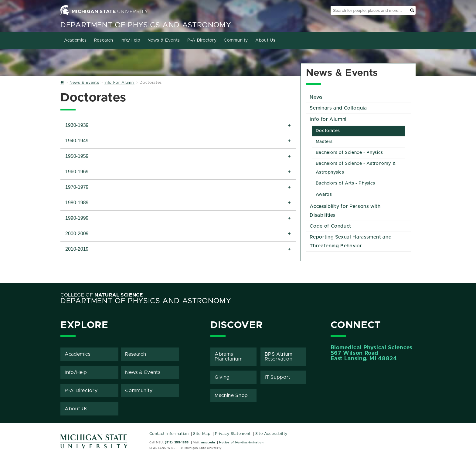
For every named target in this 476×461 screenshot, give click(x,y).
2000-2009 (77, 234)
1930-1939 (77, 125)
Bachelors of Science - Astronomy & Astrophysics (356, 168)
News (316, 97)
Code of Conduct (330, 226)
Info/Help (130, 40)
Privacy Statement (233, 434)
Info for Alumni (328, 119)
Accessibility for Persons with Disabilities (345, 211)
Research (104, 40)
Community (236, 40)
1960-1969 (77, 172)
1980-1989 (77, 203)
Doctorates (328, 131)
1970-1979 (77, 187)
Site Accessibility (272, 434)
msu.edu (208, 442)
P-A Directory (202, 40)
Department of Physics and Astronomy (146, 25)
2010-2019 (77, 249)
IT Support (278, 377)
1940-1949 (77, 141)
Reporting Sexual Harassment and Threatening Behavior (351, 241)
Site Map (202, 434)
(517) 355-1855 (177, 442)
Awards (324, 195)
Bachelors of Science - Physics (349, 153)
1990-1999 (77, 218)
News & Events (164, 40)
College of (102, 295)
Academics (75, 40)
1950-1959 (77, 156)
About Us (265, 40)
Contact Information (169, 434)
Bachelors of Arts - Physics (345, 183)
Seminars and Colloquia (338, 108)
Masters (324, 142)
